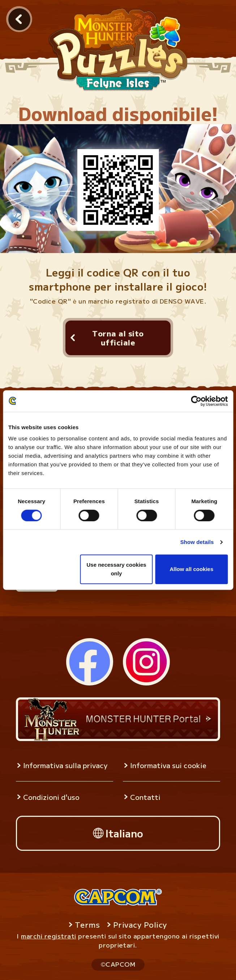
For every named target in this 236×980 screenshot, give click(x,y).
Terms (87, 925)
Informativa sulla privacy (65, 765)
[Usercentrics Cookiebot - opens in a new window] (196, 401)
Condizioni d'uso (51, 797)
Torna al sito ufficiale (118, 338)
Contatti (145, 797)
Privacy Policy (140, 925)
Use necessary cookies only (116, 569)
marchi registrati (48, 936)
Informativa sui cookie (168, 765)
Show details (197, 542)
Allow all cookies (191, 569)
